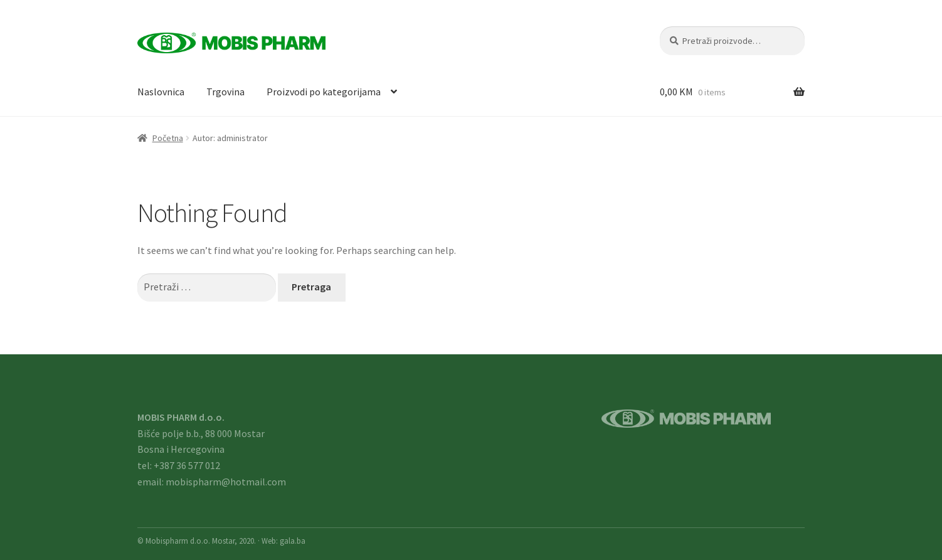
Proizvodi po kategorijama (324, 92)
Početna (168, 138)
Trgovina (225, 92)
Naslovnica (161, 92)
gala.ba (293, 541)
